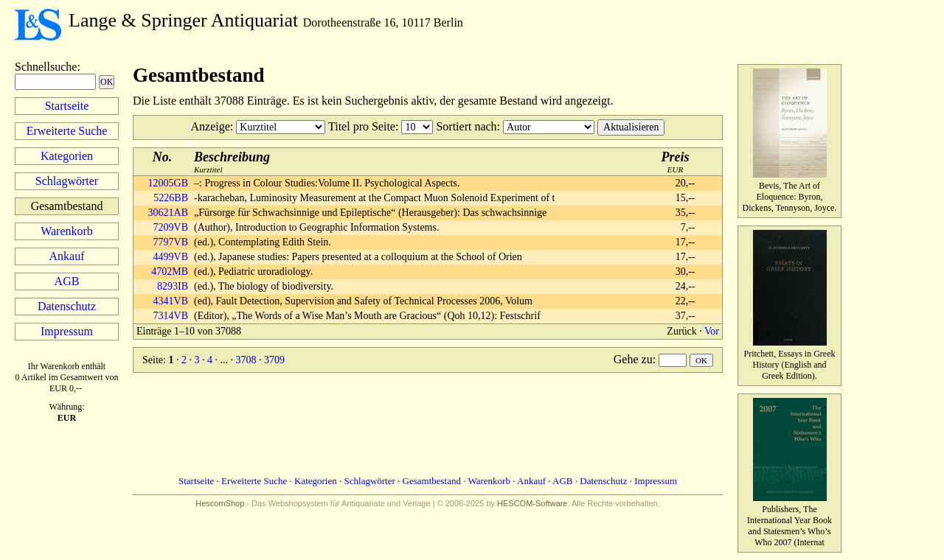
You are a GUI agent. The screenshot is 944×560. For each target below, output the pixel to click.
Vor (712, 331)
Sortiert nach (466, 126)
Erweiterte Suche (67, 131)
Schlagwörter (67, 181)
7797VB (171, 242)
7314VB (171, 316)
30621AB (168, 213)
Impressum (67, 331)
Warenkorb (67, 231)
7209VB (171, 227)
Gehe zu (633, 359)
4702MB (170, 272)
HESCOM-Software (532, 503)
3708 (246, 360)
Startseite (67, 106)
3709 (274, 360)
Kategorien (67, 156)
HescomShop (220, 503)
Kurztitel (232, 162)
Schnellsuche (46, 67)
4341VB (171, 301)
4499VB (171, 257)
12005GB (168, 183)
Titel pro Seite (362, 126)
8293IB (173, 286)
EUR (676, 162)
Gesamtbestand (432, 481)
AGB (67, 281)
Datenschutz (67, 306)
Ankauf (67, 256)
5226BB (171, 198)
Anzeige (211, 126)
